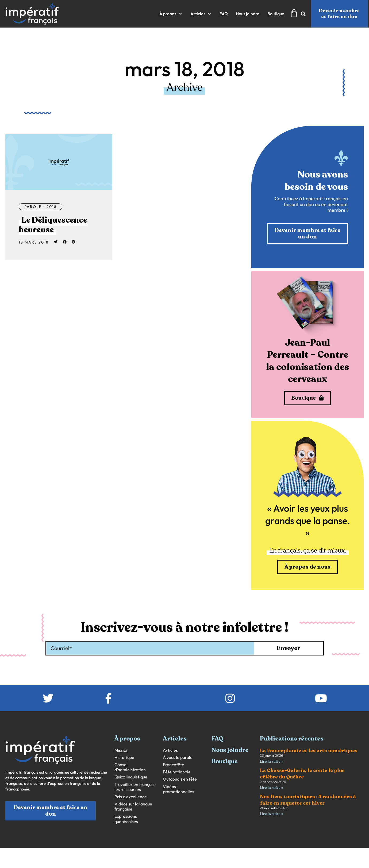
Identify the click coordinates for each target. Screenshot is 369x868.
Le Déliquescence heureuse (53, 225)
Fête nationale (177, 772)
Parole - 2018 (41, 207)
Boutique (225, 761)
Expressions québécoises (126, 819)
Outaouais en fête (180, 779)
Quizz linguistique (131, 777)
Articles (170, 750)
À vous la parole (178, 757)
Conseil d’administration (130, 767)
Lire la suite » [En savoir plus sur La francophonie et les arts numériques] (272, 761)
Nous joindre (230, 750)
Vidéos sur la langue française (133, 807)
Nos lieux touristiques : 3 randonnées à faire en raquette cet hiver (308, 800)
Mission (122, 750)
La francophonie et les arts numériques (309, 751)
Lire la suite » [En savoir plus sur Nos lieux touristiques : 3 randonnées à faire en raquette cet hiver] (272, 814)
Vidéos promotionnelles (178, 789)
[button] (171, 14)
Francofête (174, 765)
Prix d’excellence (131, 797)
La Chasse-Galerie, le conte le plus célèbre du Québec (302, 774)
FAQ (217, 739)
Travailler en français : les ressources (135, 787)
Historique (124, 757)
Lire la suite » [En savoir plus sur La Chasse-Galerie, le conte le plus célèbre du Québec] (272, 788)
